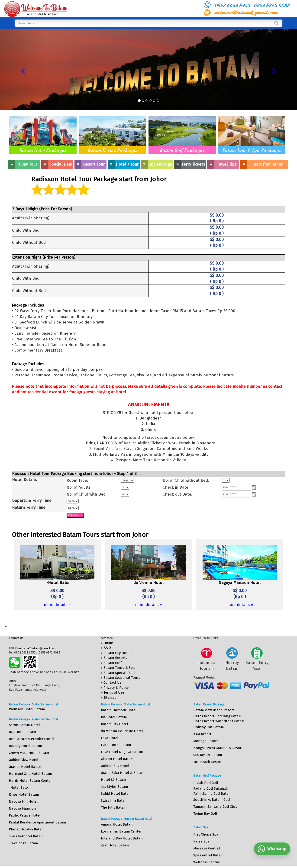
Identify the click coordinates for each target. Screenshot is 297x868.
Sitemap (110, 698)
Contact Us (112, 682)
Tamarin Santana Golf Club (215, 807)
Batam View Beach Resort (214, 710)
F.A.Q (107, 648)
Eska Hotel (110, 738)
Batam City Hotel (115, 724)
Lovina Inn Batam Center (121, 831)
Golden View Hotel (24, 760)
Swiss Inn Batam (114, 801)
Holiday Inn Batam (209, 727)
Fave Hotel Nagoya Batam (122, 752)
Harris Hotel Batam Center (30, 781)
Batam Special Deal (119, 673)
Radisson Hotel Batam (27, 709)
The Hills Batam (114, 807)
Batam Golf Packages (182, 150)
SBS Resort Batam (208, 755)
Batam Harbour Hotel (119, 710)
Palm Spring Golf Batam (212, 794)
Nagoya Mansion (22, 808)
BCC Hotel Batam (23, 732)
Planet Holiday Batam (27, 829)
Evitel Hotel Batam (116, 745)
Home (108, 643)
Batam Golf (113, 663)
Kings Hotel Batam (24, 794)
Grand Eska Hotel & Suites (122, 773)
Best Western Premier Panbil (32, 739)
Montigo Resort (206, 741)
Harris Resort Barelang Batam (218, 716)
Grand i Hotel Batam (25, 767)
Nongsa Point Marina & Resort (218, 748)
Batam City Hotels (118, 653)
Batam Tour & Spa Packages (252, 150)
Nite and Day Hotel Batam (122, 838)
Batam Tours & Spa (119, 668)
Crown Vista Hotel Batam (29, 753)
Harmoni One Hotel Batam (30, 774)
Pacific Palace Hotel (25, 815)
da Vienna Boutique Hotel (122, 731)
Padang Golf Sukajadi (210, 788)
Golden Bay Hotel (115, 766)
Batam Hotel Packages (43, 150)
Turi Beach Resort (207, 762)
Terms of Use (114, 692)
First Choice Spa (206, 834)
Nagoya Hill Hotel (23, 801)
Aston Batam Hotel (24, 725)
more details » (57, 605)
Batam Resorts (115, 658)
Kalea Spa (201, 841)
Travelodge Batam (23, 843)
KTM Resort (202, 734)
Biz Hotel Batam (114, 717)
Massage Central (207, 848)
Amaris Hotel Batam (117, 824)
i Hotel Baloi (19, 788)
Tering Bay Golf (205, 814)
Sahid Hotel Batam (116, 794)
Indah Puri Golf (206, 783)
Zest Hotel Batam (115, 845)
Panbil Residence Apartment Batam (37, 822)
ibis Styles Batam (115, 787)
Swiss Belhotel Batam (26, 836)
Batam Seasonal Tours (122, 678)
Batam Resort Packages (113, 150)
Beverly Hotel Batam (25, 746)
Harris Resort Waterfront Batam (219, 721)
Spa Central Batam (208, 855)
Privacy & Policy (116, 688)
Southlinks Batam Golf (212, 800)
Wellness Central (207, 862)
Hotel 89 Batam (114, 780)
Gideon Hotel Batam (117, 759)
